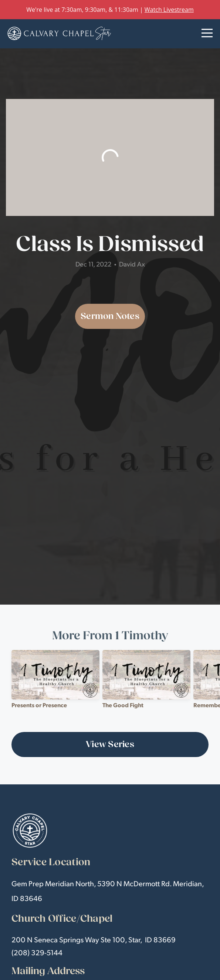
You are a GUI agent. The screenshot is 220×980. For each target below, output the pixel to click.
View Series (110, 744)
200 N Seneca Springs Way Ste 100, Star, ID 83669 (94, 939)
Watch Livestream (169, 10)
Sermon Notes (110, 316)
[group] (55, 682)
